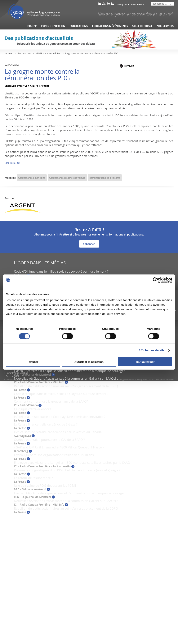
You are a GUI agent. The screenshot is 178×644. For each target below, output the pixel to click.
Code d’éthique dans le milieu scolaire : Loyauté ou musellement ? (61, 271)
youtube (104, 4)
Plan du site (9, 380)
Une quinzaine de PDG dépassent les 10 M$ (45, 486)
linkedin (100, 4)
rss (112, 4)
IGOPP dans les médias (48, 53)
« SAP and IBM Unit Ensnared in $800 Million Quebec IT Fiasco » (59, 447)
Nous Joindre (123, 4)
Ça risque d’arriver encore (33, 409)
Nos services (165, 26)
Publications (79, 26)
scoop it (108, 4)
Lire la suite (12, 163)
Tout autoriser (145, 362)
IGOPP (34, 11)
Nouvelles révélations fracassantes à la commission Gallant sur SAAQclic (66, 378)
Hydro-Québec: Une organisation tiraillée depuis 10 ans (54, 455)
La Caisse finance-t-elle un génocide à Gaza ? (46, 424)
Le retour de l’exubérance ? (33, 478)
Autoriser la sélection (89, 362)
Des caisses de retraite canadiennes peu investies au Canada (58, 432)
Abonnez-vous (138, 4)
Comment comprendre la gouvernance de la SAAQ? (51, 401)
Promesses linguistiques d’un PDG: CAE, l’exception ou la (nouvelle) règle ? (67, 470)
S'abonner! (89, 244)
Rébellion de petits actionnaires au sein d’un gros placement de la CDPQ (66, 386)
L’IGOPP (32, 26)
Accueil (9, 53)
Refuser (33, 362)
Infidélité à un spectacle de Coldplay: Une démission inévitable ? (60, 417)
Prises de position (53, 26)
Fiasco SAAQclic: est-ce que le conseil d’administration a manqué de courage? (69, 371)
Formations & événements (110, 26)
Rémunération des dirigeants (105, 178)
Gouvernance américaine (32, 178)
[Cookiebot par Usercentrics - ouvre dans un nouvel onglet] (156, 280)
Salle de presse (142, 26)
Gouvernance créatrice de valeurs (67, 178)
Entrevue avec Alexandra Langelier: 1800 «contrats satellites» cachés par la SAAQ (72, 463)
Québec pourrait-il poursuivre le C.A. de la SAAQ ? (49, 440)
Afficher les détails (151, 350)
